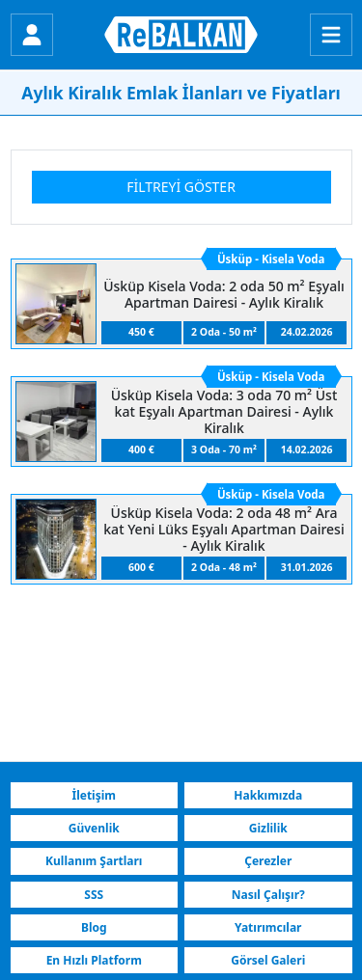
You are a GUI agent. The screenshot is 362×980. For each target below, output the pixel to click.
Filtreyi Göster (181, 187)
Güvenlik (94, 828)
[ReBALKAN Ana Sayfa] (181, 35)
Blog (94, 927)
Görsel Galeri (268, 960)
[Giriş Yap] (32, 35)
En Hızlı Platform (94, 960)
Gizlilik (268, 828)
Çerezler (268, 861)
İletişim (94, 795)
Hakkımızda (268, 795)
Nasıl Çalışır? (268, 895)
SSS (94, 895)
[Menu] (331, 35)
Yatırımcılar (268, 927)
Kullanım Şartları (94, 861)
